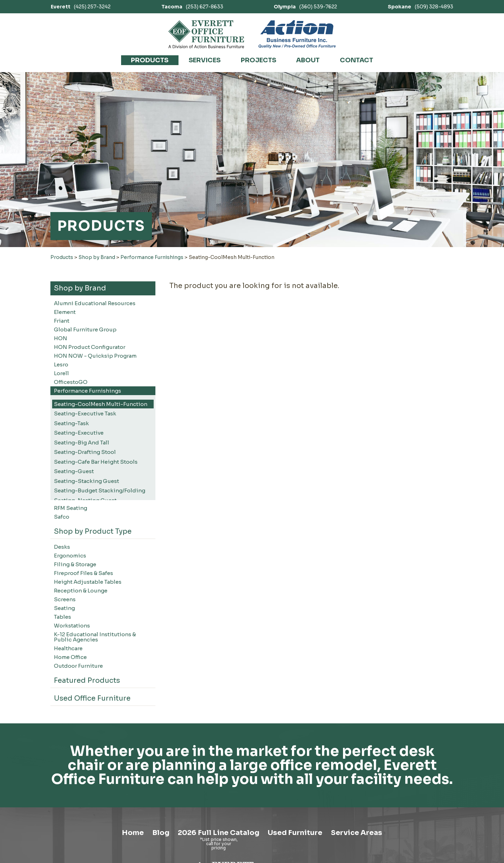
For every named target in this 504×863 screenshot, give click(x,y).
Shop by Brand (97, 257)
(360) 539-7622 (305, 7)
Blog (161, 833)
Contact (356, 60)
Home (133, 833)
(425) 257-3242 (81, 7)
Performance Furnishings (152, 257)
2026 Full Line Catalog (219, 833)
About (308, 60)
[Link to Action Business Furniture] (297, 34)
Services (205, 60)
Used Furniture (295, 833)
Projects (258, 60)
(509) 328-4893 (421, 7)
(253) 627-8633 (192, 7)
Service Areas (356, 833)
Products (150, 60)
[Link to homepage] (206, 34)
